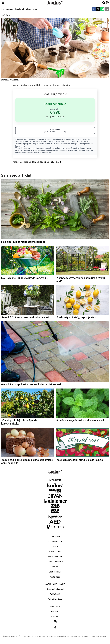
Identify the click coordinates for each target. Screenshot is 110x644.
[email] (107, 9)
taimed (36, 162)
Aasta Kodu (55, 577)
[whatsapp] (102, 9)
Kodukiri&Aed (29, 141)
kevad (58, 162)
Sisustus (55, 546)
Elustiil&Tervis (55, 572)
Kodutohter (46, 141)
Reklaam (55, 611)
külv (52, 162)
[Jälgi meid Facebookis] (55, 628)
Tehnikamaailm (58, 141)
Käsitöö (83, 141)
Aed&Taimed (55, 551)
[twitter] (98, 9)
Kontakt (55, 616)
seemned (44, 162)
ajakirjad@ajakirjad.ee (55, 636)
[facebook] (94, 9)
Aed (88, 141)
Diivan (38, 141)
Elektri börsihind (55, 599)
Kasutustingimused (55, 589)
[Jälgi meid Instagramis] (55, 622)
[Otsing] (104, 3)
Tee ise (55, 567)
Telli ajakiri (55, 594)
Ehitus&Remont (55, 556)
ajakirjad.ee (73, 150)
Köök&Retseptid (55, 562)
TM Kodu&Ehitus (72, 141)
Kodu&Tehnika (55, 541)
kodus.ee (51, 139)
